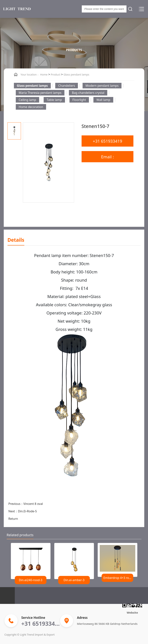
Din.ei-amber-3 (74, 580)
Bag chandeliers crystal (88, 93)
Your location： (30, 75)
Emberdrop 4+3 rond (118, 578)
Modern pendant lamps (102, 86)
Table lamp (54, 100)
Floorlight (79, 100)
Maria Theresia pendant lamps (40, 93)
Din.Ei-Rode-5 (27, 511)
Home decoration (31, 107)
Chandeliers (67, 86)
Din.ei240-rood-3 (31, 580)
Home (44, 75)
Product (55, 75)
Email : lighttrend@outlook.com (108, 158)
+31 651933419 (107, 141)
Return (13, 519)
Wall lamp (103, 100)
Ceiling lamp (27, 100)
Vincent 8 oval (33, 504)
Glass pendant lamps (76, 75)
